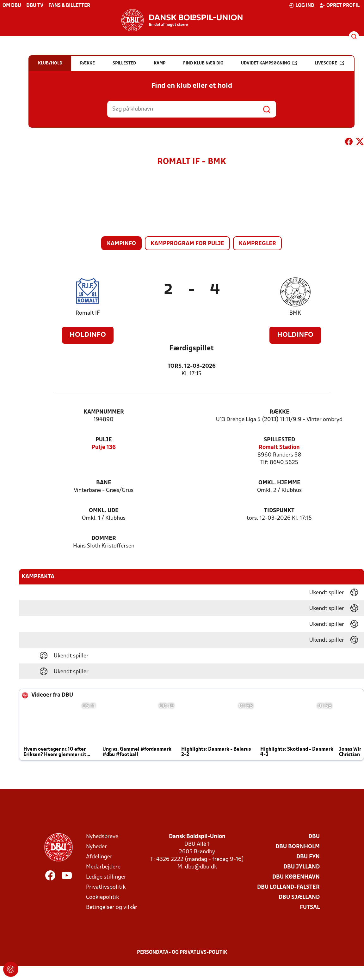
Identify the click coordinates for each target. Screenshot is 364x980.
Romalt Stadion (279, 448)
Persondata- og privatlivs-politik (182, 953)
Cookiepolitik (102, 897)
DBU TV (35, 6)
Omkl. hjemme (279, 483)
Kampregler (257, 244)
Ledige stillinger (106, 877)
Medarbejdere (103, 867)
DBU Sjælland (299, 897)
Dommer (104, 538)
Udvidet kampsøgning (269, 63)
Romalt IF (88, 313)
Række (279, 412)
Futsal (310, 907)
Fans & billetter (69, 6)
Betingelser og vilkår (112, 907)
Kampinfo (121, 244)
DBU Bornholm (298, 847)
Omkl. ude (104, 511)
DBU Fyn (308, 857)
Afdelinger (99, 857)
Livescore (329, 63)
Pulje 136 (104, 448)
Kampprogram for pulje (187, 244)
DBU (314, 837)
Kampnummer (104, 412)
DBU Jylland (302, 867)
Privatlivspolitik (106, 887)
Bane (104, 483)
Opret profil (339, 5)
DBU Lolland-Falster (288, 887)
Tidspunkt (279, 511)
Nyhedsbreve (102, 837)
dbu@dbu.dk (201, 867)
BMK (295, 313)
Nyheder (96, 847)
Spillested (279, 440)
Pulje (104, 440)
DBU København (296, 877)
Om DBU (12, 6)
